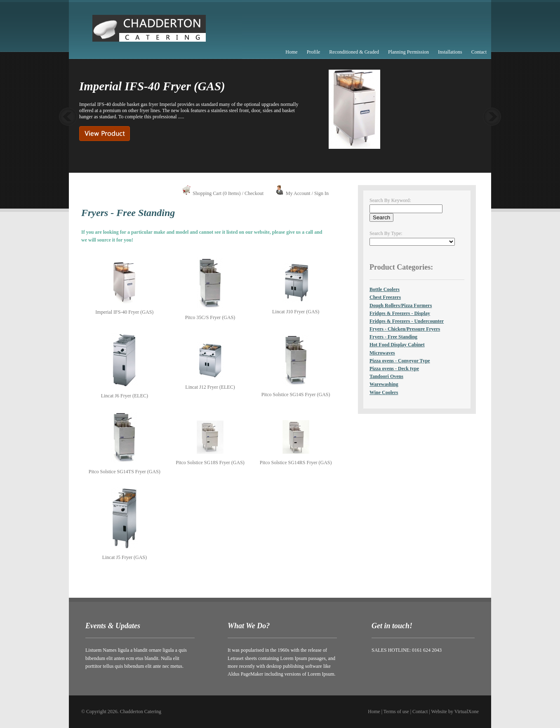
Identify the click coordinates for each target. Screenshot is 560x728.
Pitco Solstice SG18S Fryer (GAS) (210, 463)
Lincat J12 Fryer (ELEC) (210, 387)
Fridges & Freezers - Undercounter (407, 321)
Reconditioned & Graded (354, 52)
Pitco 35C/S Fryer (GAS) (210, 317)
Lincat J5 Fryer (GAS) (125, 557)
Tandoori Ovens (386, 376)
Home (291, 52)
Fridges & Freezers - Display (400, 313)
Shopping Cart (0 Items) (216, 193)
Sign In (321, 193)
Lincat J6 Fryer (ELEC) (125, 396)
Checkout (254, 193)
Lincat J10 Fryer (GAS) (296, 312)
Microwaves (382, 353)
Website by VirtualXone (455, 712)
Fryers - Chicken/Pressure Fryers (405, 329)
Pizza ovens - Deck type (394, 369)
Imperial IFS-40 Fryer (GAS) (124, 312)
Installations (450, 52)
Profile (314, 52)
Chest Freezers (385, 297)
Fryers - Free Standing (393, 337)
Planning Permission (408, 52)
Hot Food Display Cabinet (397, 345)
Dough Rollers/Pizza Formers (401, 305)
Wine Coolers (384, 392)
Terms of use (396, 712)
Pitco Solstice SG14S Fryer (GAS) (296, 395)
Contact (479, 52)
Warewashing (384, 384)
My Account (298, 193)
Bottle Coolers (385, 289)
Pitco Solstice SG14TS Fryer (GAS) (125, 472)
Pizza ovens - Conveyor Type (400, 361)
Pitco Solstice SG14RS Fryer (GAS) (296, 463)
